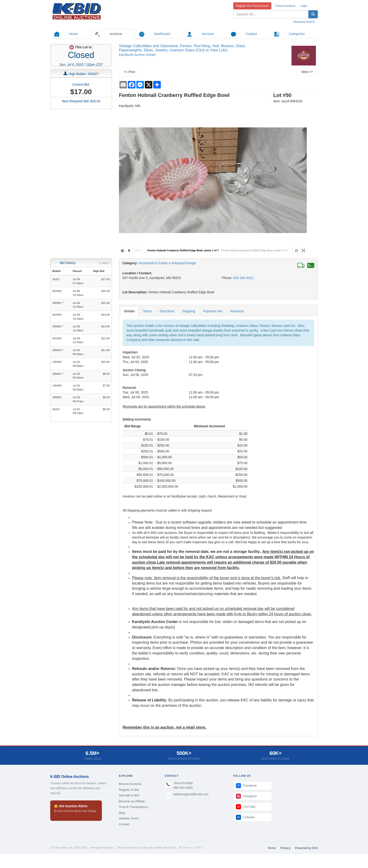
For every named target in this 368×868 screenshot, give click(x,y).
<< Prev (129, 72)
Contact (124, 824)
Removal (237, 311)
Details (130, 311)
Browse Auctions (130, 784)
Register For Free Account (252, 6)
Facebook (246, 786)
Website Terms (129, 818)
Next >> (307, 72)
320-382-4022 (243, 278)
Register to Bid (129, 790)
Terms (147, 311)
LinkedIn (245, 817)
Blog (122, 813)
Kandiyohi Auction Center (137, 55)
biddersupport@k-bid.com (191, 794)
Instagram (246, 796)
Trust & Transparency (134, 807)
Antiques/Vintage (184, 263)
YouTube (246, 807)
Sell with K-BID (129, 795)
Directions (167, 311)
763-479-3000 (183, 783)
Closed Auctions (285, 6)
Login (304, 6)
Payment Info (213, 311)
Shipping (189, 311)
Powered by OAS (306, 848)
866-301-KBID (183, 788)
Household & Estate (154, 263)
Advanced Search (304, 22)
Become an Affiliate (132, 801)
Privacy (286, 848)
